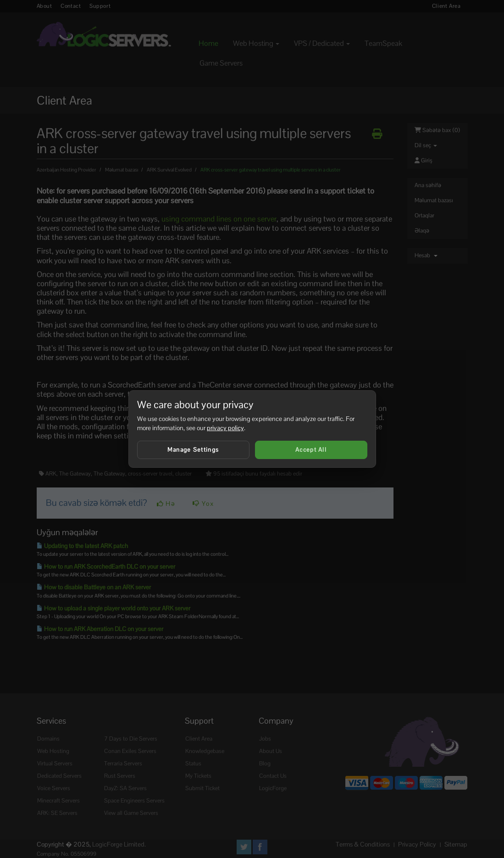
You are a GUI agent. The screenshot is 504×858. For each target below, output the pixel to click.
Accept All (311, 450)
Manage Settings (193, 450)
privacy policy (225, 428)
